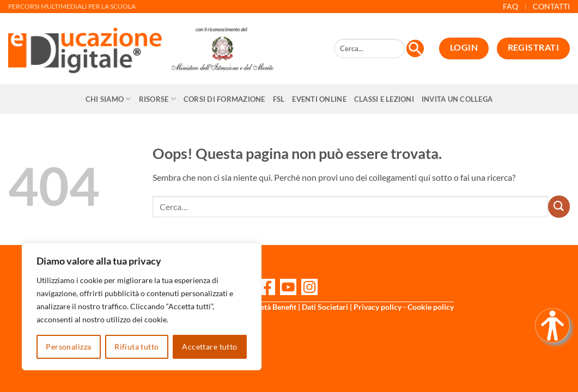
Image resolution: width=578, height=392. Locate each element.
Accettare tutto (209, 347)
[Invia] (559, 206)
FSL (279, 99)
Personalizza (68, 347)
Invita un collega (457, 99)
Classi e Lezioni (384, 99)
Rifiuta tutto (136, 347)
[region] (142, 307)
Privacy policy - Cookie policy (404, 307)
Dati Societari (325, 307)
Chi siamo (108, 99)
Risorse (157, 99)
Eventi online (319, 99)
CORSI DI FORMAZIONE (224, 99)
